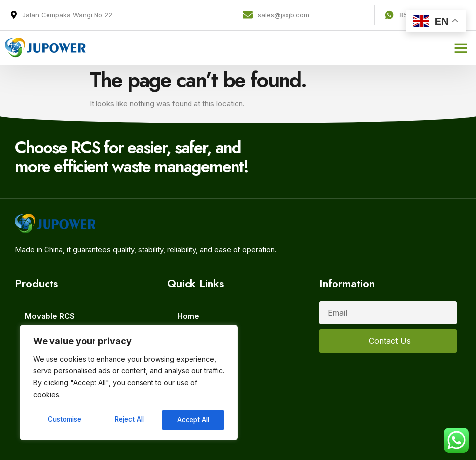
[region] (129, 383)
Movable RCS (50, 316)
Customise (65, 420)
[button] (461, 48)
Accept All (194, 420)
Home (188, 316)
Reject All (130, 420)
